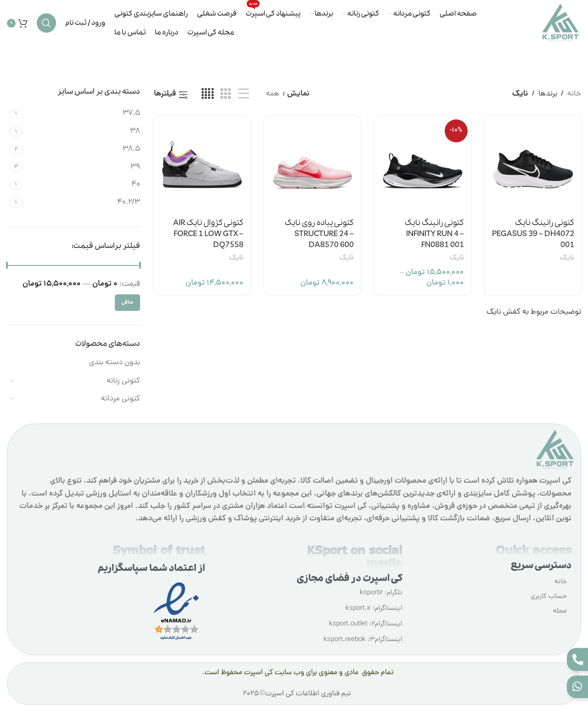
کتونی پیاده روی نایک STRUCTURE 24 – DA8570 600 (319, 234)
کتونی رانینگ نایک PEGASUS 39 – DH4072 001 (533, 234)
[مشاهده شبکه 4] (208, 95)
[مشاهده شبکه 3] (226, 95)
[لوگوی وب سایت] (560, 23)
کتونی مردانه (121, 399)
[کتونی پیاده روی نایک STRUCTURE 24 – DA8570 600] (312, 164)
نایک (567, 258)
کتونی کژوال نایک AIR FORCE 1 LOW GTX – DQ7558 (208, 234)
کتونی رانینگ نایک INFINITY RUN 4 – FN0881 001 (434, 234)
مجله (560, 611)
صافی (127, 302)
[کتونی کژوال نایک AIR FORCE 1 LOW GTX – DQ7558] (202, 164)
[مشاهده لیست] (244, 95)
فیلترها (165, 95)
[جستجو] (46, 23)
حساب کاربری (549, 597)
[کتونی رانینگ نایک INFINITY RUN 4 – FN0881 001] (423, 164)
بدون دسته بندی (115, 363)
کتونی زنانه (123, 381)
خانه (574, 94)
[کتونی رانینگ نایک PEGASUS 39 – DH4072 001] (533, 164)
